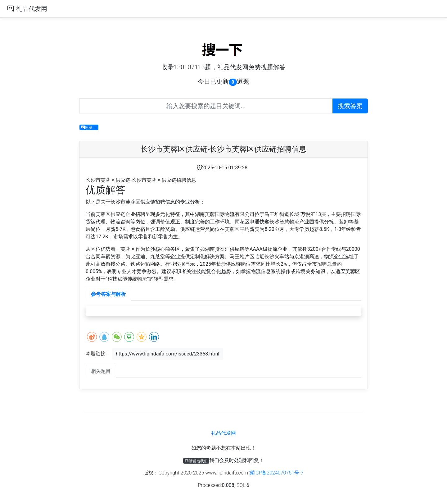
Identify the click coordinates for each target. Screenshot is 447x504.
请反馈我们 (196, 461)
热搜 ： (89, 127)
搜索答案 (350, 106)
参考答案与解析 (108, 294)
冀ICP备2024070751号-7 (276, 473)
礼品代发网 (32, 9)
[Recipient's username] (206, 106)
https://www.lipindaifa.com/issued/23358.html (167, 354)
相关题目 (101, 371)
